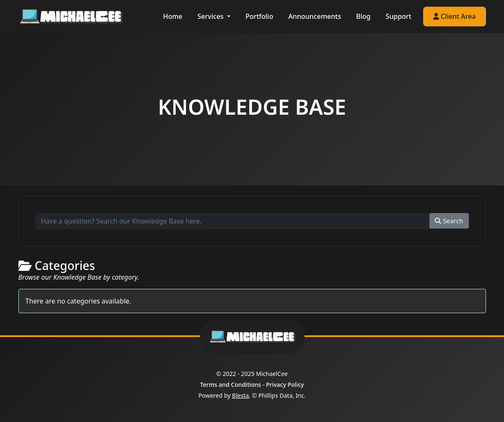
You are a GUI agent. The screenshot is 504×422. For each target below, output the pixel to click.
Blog (363, 16)
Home (173, 16)
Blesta (240, 395)
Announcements (315, 16)
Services (211, 16)
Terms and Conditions (231, 385)
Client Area (455, 16)
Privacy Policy (285, 385)
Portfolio (259, 16)
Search (449, 221)
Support (398, 16)
